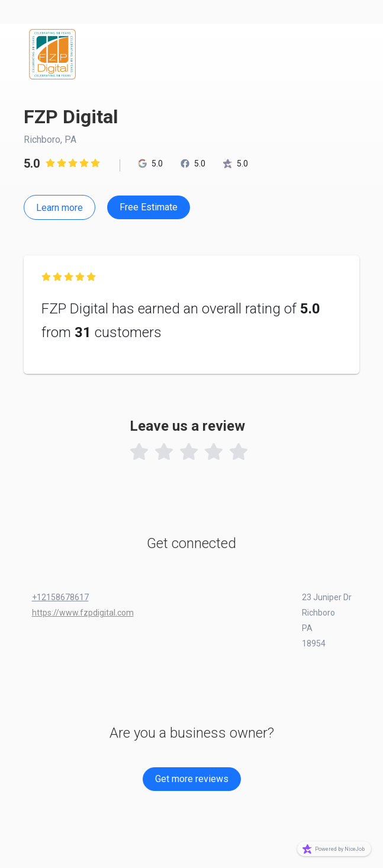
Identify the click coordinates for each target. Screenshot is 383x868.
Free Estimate (149, 207)
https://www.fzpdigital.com (83, 613)
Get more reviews (192, 779)
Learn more (59, 208)
